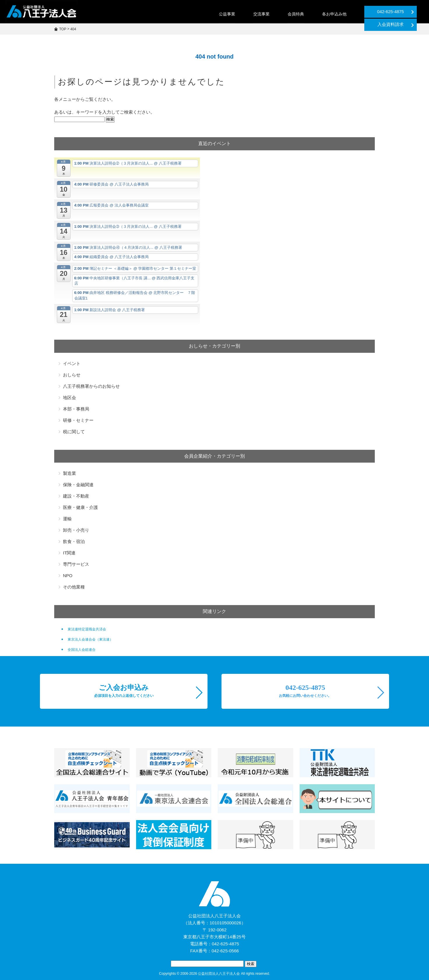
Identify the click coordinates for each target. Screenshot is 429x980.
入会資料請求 (402, 12)
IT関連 (69, 553)
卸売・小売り (76, 530)
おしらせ (72, 375)
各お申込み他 (283, 14)
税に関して (74, 432)
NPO (68, 576)
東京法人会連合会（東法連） (90, 639)
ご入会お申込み (124, 691)
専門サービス (76, 564)
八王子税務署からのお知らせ (91, 386)
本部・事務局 (76, 409)
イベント (72, 363)
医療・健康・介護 (80, 507)
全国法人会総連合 (82, 650)
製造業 (70, 473)
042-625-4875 (344, 12)
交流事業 (211, 14)
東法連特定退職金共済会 (87, 629)
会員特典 (245, 14)
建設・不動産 (76, 496)
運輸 (67, 519)
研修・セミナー (78, 420)
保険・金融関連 (78, 485)
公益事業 (177, 14)
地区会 (70, 398)
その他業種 (74, 587)
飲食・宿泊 (74, 541)
